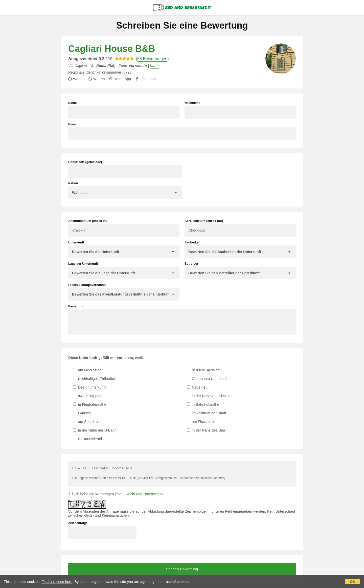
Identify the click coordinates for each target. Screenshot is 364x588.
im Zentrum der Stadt (207, 413)
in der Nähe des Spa (206, 430)
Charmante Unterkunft (207, 379)
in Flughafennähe (90, 404)
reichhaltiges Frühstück (94, 379)
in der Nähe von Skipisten (210, 396)
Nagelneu (197, 387)
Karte (154, 66)
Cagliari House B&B (112, 49)
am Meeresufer (88, 370)
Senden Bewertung (182, 569)
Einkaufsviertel (87, 439)
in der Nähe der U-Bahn (95, 430)
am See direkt (87, 422)
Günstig (82, 413)
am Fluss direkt (202, 422)
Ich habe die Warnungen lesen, (116, 494)
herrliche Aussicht (204, 370)
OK (352, 582)
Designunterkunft (89, 387)
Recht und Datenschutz (145, 494)
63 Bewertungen (152, 59)
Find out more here (57, 582)
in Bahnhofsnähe (203, 404)
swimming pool (88, 396)
